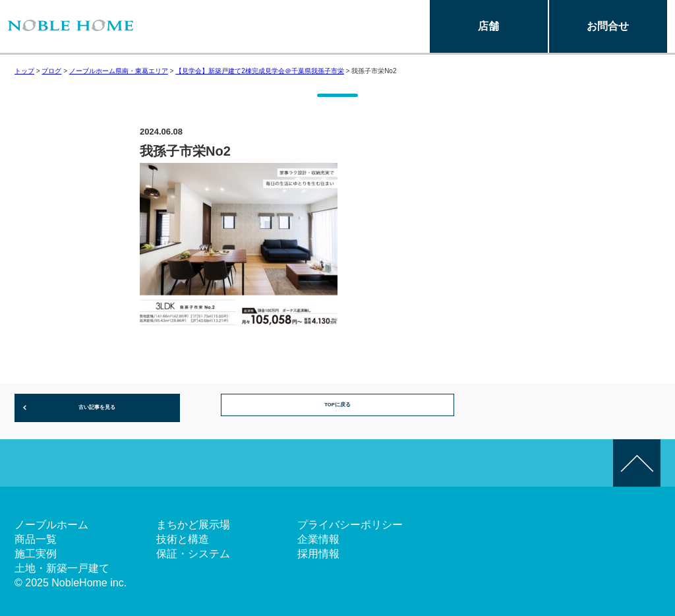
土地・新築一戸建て (62, 563)
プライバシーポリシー (350, 519)
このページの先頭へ (637, 458)
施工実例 (36, 548)
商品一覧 (36, 534)
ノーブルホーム (51, 519)
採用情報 (318, 548)
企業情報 (318, 534)
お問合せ (608, 26)
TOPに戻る (338, 405)
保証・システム (193, 548)
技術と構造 (183, 534)
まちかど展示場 (193, 519)
